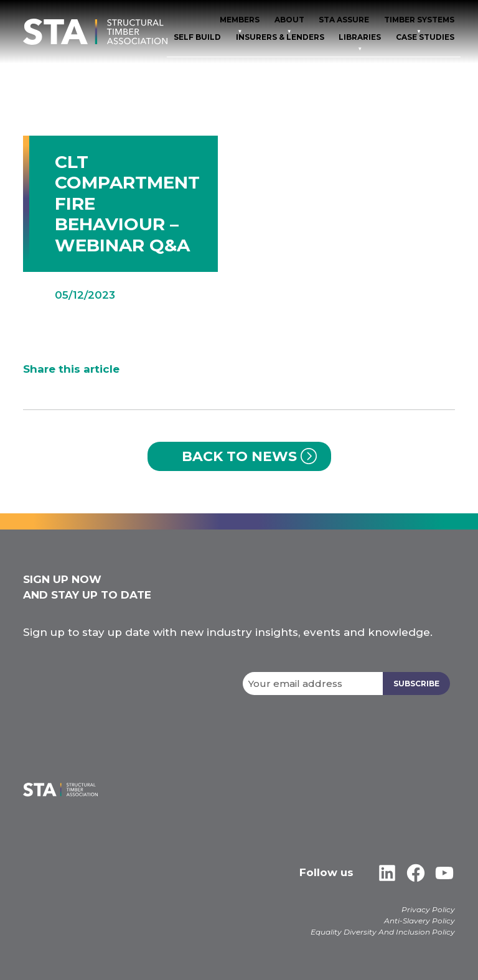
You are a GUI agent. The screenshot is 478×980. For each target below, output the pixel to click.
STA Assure (344, 20)
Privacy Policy (428, 909)
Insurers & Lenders (280, 37)
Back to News (239, 456)
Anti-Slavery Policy (419, 921)
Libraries (360, 37)
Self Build (197, 37)
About (289, 20)
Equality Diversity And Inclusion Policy (383, 932)
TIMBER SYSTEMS (419, 20)
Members (240, 20)
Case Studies (425, 37)
